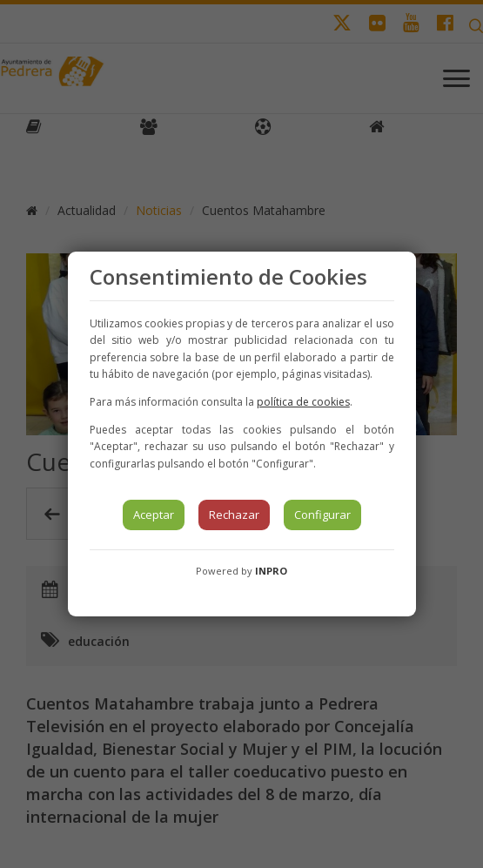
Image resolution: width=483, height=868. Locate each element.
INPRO (271, 571)
